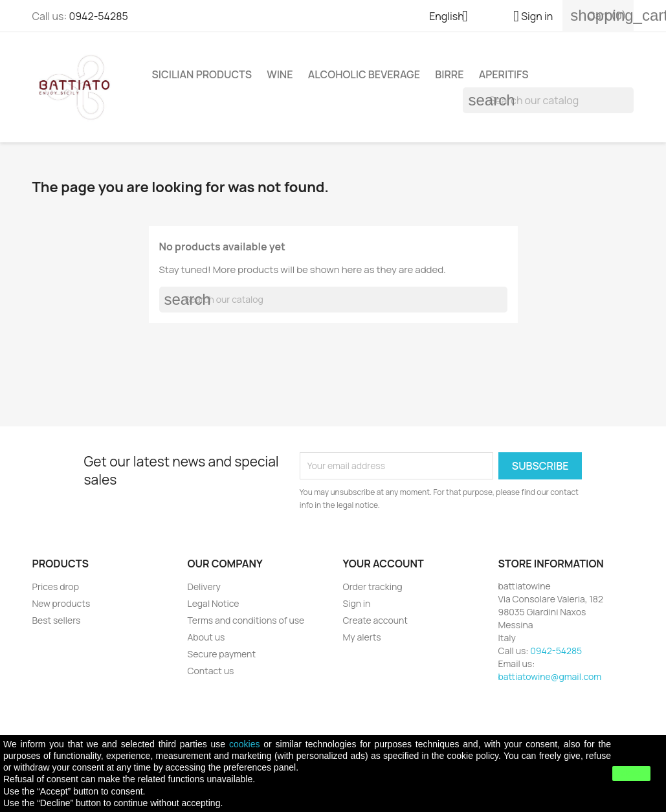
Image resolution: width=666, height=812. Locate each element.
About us (206, 637)
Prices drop (56, 587)
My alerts (362, 637)
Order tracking (373, 587)
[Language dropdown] (453, 17)
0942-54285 (98, 16)
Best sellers (57, 620)
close (631, 773)
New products (61, 603)
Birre (449, 74)
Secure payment (222, 654)
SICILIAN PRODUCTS (202, 74)
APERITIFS (504, 74)
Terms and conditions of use (246, 620)
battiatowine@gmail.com (550, 676)
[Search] (548, 100)
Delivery (204, 587)
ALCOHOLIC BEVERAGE (364, 74)
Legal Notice (214, 603)
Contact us (211, 671)
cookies (244, 744)
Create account (375, 620)
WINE (280, 74)
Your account (383, 564)
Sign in (357, 603)
